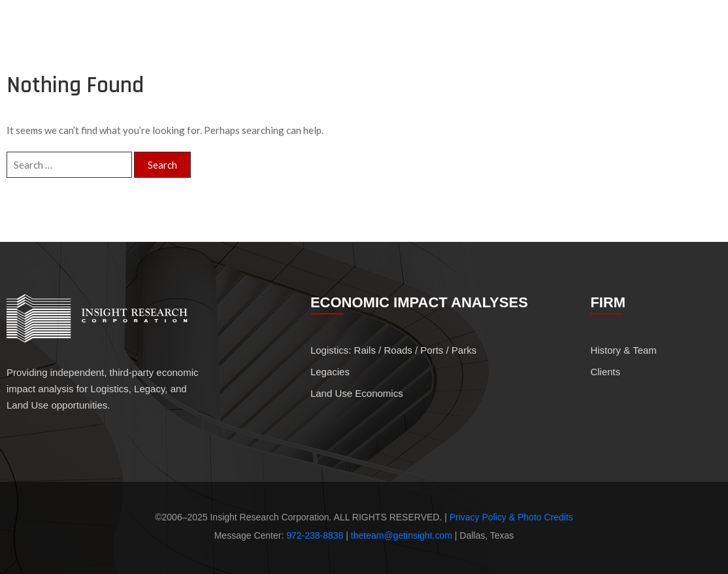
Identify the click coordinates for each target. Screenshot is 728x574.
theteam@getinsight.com (402, 535)
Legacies (330, 372)
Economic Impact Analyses (475, 36)
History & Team (598, 36)
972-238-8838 (315, 535)
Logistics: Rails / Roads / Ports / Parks (393, 350)
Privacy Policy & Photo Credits (511, 517)
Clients (678, 36)
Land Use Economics (357, 393)
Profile (396, 36)
